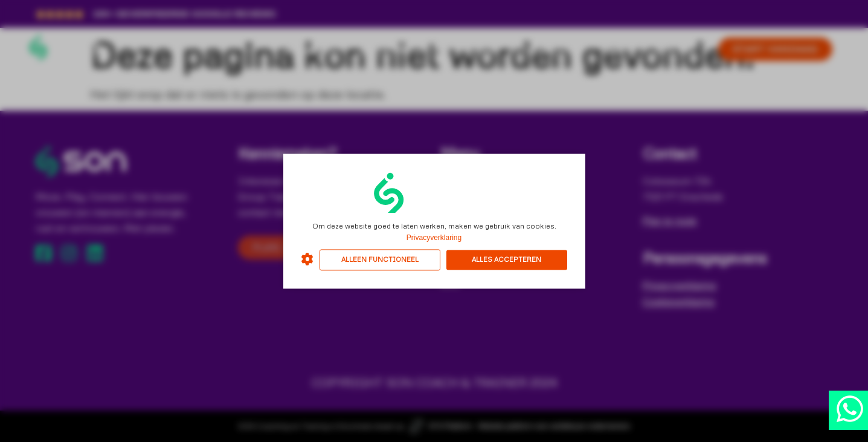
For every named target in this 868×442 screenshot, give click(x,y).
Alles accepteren (506, 260)
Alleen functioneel (380, 260)
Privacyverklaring (434, 238)
